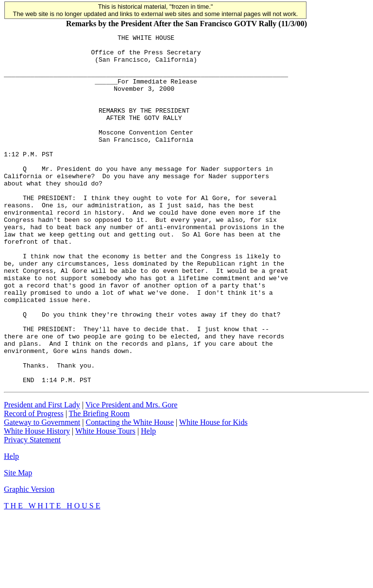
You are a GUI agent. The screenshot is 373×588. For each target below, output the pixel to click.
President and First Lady (42, 475)
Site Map (18, 543)
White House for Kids (213, 492)
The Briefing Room (99, 483)
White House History (37, 501)
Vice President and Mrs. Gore (132, 475)
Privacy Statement (32, 510)
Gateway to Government (42, 492)
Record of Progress (34, 483)
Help (148, 501)
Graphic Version (29, 559)
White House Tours (105, 501)
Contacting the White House (129, 492)
